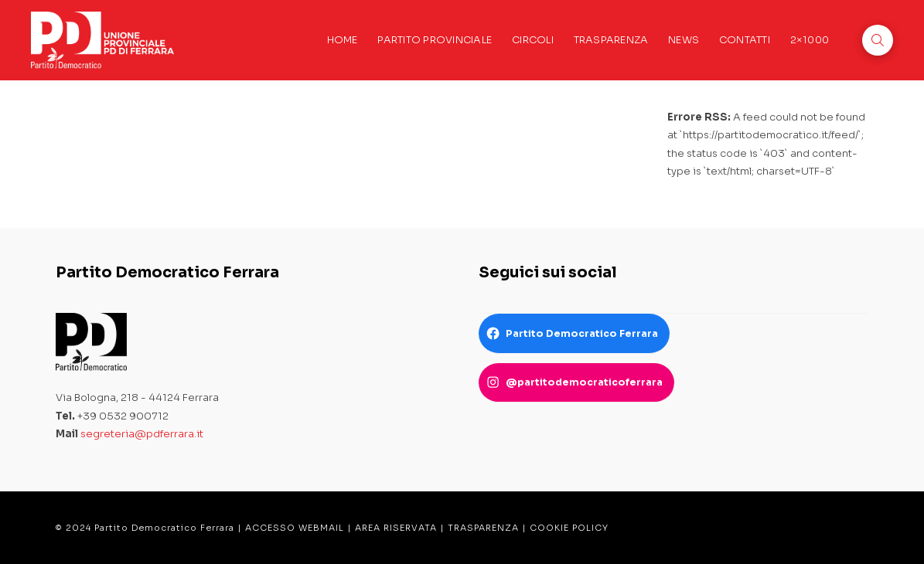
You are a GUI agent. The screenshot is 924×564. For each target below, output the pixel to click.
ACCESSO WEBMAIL (295, 528)
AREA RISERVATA (396, 528)
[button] (878, 40)
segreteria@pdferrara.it (142, 434)
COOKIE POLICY (569, 528)
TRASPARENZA (483, 528)
